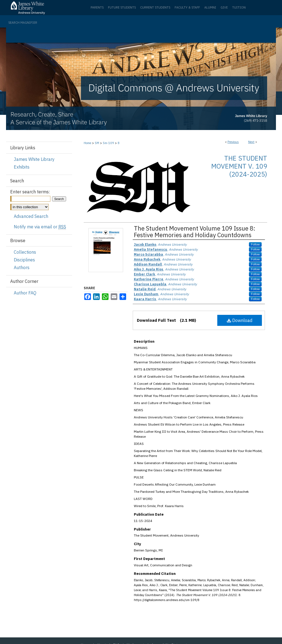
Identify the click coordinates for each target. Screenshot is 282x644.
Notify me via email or (40, 227)
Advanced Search (31, 216)
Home (87, 143)
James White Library (34, 159)
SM (97, 143)
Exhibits (22, 167)
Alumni (210, 7)
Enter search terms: (30, 192)
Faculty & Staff (187, 7)
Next (251, 142)
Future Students (122, 7)
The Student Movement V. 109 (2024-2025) (239, 166)
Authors (22, 267)
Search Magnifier (23, 23)
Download (240, 320)
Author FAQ (25, 293)
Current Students (155, 7)
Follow (255, 244)
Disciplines (24, 260)
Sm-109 (108, 143)
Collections (25, 252)
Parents (97, 7)
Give (224, 7)
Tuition (239, 7)
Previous (233, 142)
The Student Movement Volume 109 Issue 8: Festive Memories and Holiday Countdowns (195, 232)
